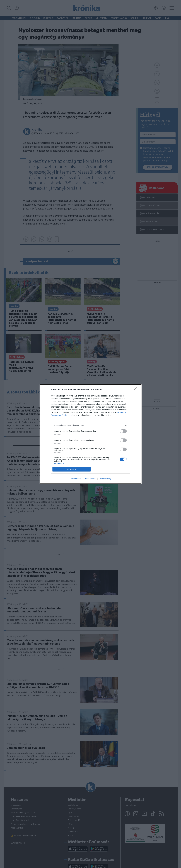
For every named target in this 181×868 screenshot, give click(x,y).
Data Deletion (76, 479)
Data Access (90, 479)
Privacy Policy (105, 479)
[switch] (123, 431)
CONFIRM (72, 469)
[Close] (136, 390)
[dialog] (91, 434)
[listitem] (91, 425)
